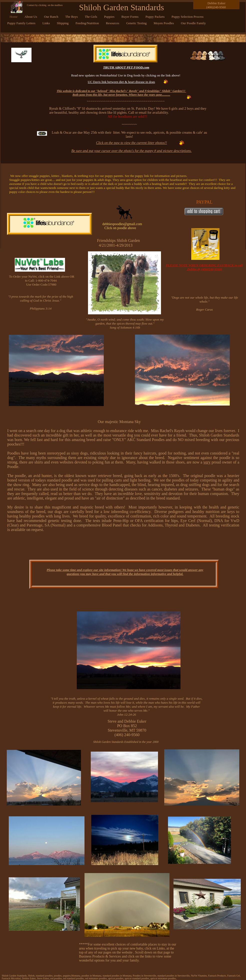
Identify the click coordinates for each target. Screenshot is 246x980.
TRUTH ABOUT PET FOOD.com (126, 67)
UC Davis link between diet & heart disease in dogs (121, 82)
